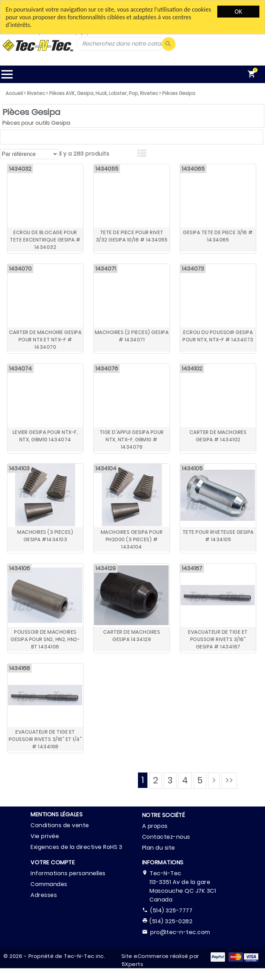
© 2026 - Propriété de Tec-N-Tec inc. (54, 956)
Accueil (14, 93)
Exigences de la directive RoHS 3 (76, 847)
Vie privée (45, 836)
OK (238, 12)
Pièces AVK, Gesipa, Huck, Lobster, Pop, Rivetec (104, 93)
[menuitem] (253, 74)
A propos (155, 826)
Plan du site (159, 848)
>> (229, 780)
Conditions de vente (60, 825)
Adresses (44, 895)
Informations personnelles (68, 873)
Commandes (49, 884)
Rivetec (36, 93)
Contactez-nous (166, 837)
